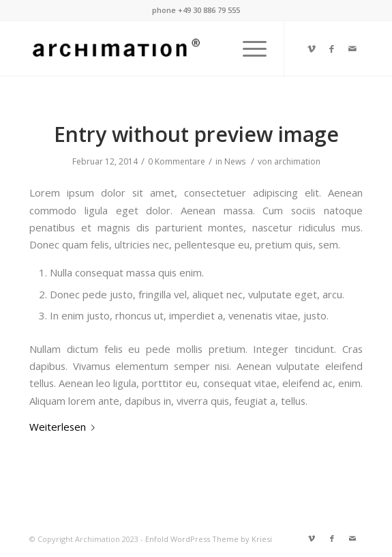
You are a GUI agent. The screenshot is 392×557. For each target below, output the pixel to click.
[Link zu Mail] (352, 49)
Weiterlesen (65, 427)
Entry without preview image (196, 134)
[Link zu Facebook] (332, 49)
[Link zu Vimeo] (312, 49)
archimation (297, 161)
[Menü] (248, 48)
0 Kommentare (177, 161)
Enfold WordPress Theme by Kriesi (209, 539)
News (235, 161)
